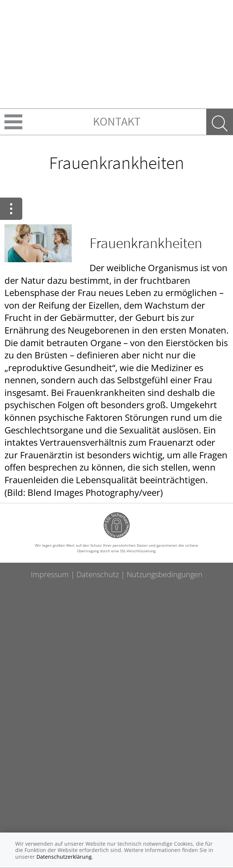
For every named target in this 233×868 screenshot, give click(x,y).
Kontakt (117, 121)
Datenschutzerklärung (64, 857)
